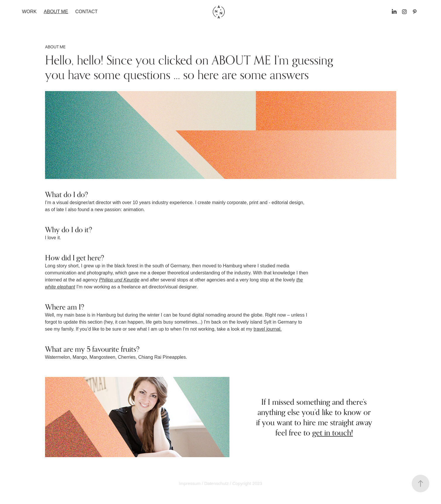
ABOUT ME (56, 12)
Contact (86, 12)
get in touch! (333, 433)
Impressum (190, 483)
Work (29, 12)
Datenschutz (216, 483)
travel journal (267, 329)
